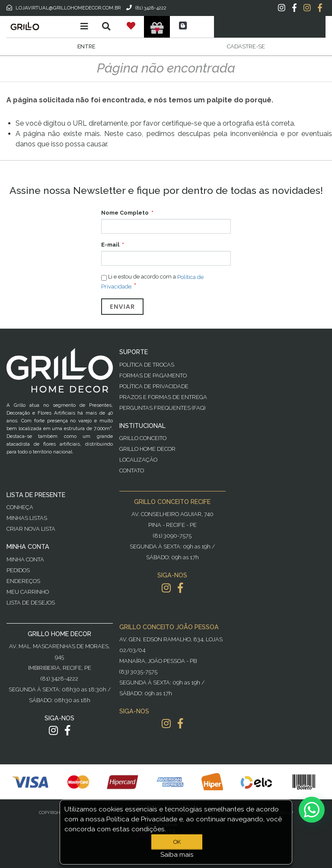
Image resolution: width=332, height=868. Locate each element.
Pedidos (18, 570)
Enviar (122, 307)
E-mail (110, 245)
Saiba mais (177, 855)
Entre (86, 46)
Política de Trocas (147, 365)
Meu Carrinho (28, 592)
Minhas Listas (27, 518)
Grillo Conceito (143, 438)
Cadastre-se (246, 46)
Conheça (20, 507)
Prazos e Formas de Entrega (163, 397)
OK (177, 842)
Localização (138, 460)
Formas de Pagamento (153, 375)
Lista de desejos (31, 603)
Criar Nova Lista (31, 529)
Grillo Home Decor (147, 449)
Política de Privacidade (154, 386)
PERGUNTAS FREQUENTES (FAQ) (162, 408)
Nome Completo (125, 213)
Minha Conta (25, 559)
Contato (132, 470)
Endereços (23, 581)
